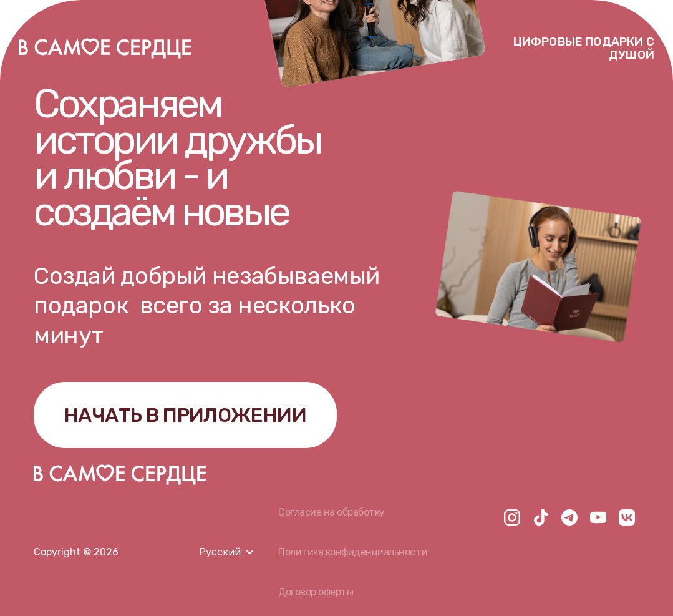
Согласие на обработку (332, 512)
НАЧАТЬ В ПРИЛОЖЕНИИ (185, 415)
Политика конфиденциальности (353, 552)
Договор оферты (316, 592)
